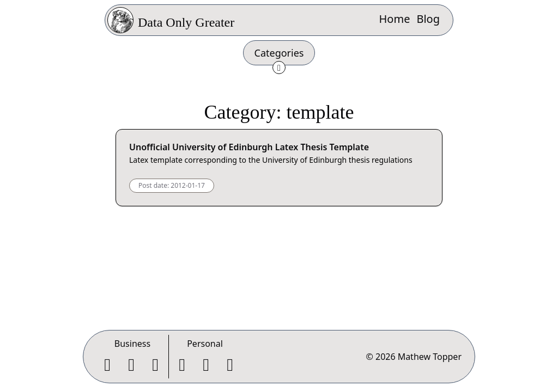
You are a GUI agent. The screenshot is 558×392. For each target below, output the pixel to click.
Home (395, 19)
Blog (428, 19)
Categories (279, 53)
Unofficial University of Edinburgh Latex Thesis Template (249, 147)
